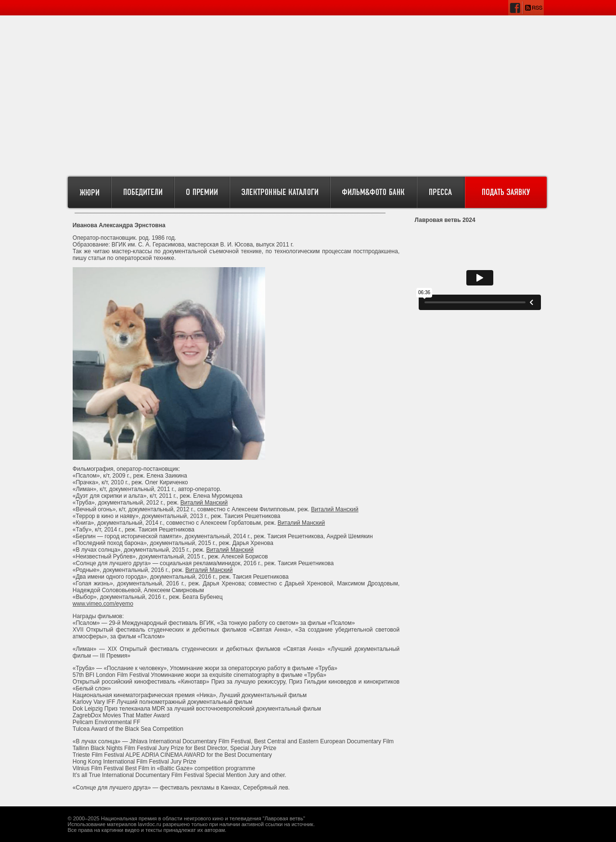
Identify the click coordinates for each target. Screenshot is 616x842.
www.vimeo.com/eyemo (103, 604)
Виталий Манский (204, 503)
